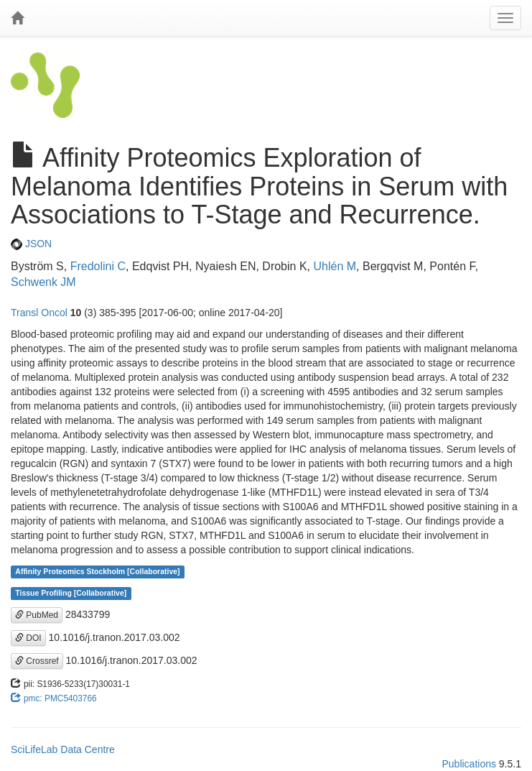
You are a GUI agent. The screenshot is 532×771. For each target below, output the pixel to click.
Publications (469, 764)
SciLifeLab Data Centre (63, 749)
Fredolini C (98, 266)
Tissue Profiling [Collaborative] (71, 594)
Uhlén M (335, 266)
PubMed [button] (37, 615)
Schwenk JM (43, 282)
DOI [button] (28, 638)
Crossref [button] (37, 661)
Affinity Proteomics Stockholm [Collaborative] (97, 572)
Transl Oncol (39, 313)
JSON (31, 244)
